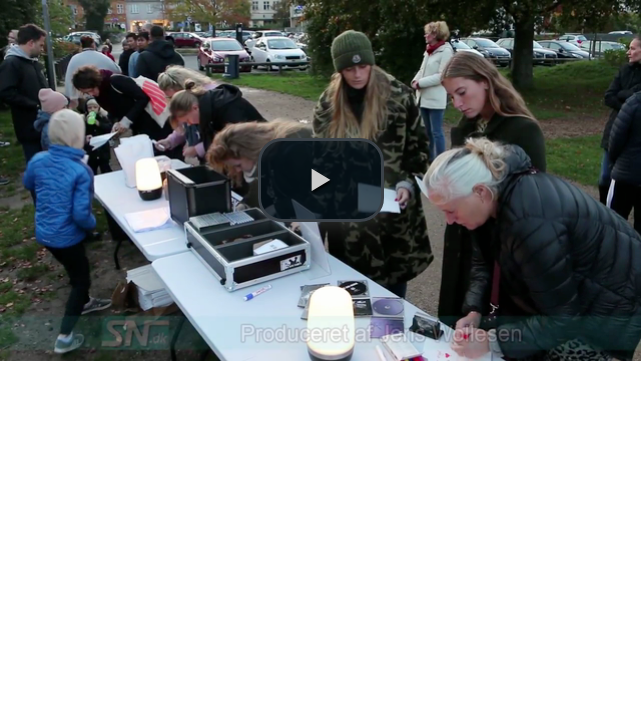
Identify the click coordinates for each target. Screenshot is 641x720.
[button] (321, 180)
